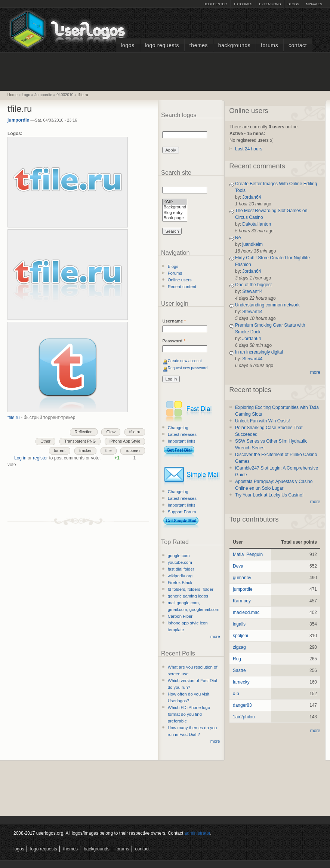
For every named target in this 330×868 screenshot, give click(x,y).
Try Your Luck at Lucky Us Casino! (269, 495)
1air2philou (244, 717)
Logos (127, 45)
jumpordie (18, 120)
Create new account (185, 361)
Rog (237, 659)
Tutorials (243, 4)
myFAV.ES (314, 4)
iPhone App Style (125, 441)
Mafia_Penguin (248, 554)
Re (238, 238)
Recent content (182, 287)
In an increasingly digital (259, 352)
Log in (20, 458)
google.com (179, 556)
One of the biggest (253, 285)
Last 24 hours (249, 149)
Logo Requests (162, 45)
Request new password (188, 368)
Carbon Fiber (180, 616)
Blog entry (175, 213)
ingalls (239, 624)
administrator (198, 833)
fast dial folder (181, 569)
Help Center (215, 4)
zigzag (239, 647)
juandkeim (252, 244)
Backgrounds (235, 45)
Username (174, 321)
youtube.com (180, 562)
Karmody (242, 601)
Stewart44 (252, 291)
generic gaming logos (188, 596)
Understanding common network (267, 305)
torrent (60, 450)
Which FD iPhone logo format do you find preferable (189, 714)
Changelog (178, 428)
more (215, 636)
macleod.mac (246, 612)
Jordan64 (252, 197)
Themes (199, 45)
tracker (85, 450)
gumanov (242, 578)
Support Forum (182, 512)
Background (175, 207)
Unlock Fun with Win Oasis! (263, 421)
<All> (175, 202)
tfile (109, 450)
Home (13, 95)
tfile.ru (83, 95)
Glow (111, 432)
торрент (133, 450)
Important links (182, 441)
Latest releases (182, 434)
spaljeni (240, 636)
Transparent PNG (80, 441)
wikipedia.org (180, 576)
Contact (298, 45)
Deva (238, 566)
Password (174, 341)
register (40, 458)
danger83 (242, 705)
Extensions (270, 4)
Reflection (84, 432)
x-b (236, 694)
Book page (175, 218)
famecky (241, 682)
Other (45, 441)
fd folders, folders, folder (191, 589)
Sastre (239, 670)
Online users (180, 280)
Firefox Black (180, 583)
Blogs (293, 4)
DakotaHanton (257, 224)
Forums (269, 45)
